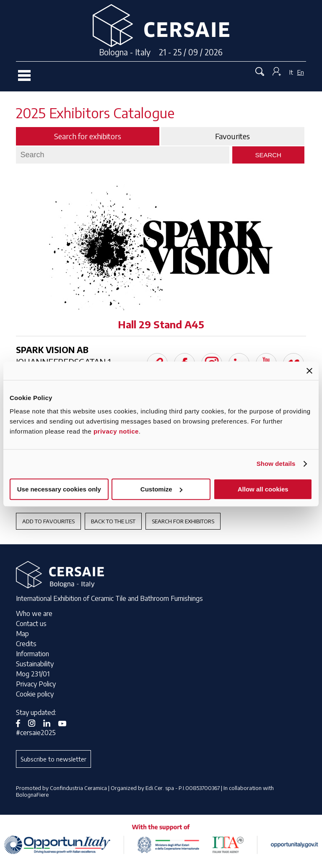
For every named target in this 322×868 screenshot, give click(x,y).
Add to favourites (48, 521)
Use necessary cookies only (59, 489)
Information (32, 654)
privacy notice (116, 431)
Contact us (31, 624)
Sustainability (35, 664)
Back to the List (113, 521)
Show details (276, 464)
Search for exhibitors (183, 521)
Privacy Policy (36, 684)
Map (22, 634)
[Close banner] (309, 371)
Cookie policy (35, 694)
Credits (26, 644)
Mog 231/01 (33, 674)
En (301, 72)
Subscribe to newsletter (53, 759)
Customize (161, 489)
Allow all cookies (263, 489)
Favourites (232, 136)
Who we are (34, 613)
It (291, 72)
